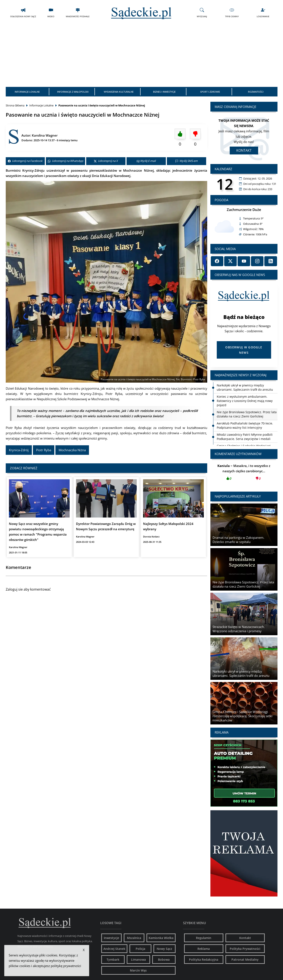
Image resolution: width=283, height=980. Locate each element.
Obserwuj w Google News (244, 350)
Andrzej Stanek (114, 949)
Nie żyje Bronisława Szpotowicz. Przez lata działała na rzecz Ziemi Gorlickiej (247, 414)
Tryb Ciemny (232, 13)
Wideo (51, 13)
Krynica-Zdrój (19, 450)
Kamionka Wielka (161, 938)
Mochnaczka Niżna (72, 450)
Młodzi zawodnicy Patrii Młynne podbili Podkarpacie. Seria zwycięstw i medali (245, 437)
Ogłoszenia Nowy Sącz (23, 13)
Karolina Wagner (45, 135)
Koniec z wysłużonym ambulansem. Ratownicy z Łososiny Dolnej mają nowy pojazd (245, 401)
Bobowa (164, 959)
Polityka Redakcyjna (204, 959)
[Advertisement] (142, 55)
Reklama (204, 949)
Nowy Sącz (164, 949)
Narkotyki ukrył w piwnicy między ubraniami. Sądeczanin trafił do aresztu (245, 387)
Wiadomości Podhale (78, 13)
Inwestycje (111, 938)
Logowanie (263, 13)
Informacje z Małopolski (73, 92)
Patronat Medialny (245, 959)
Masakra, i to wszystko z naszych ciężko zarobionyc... (244, 473)
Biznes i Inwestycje (164, 92)
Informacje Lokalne (27, 92)
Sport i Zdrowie (210, 92)
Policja (140, 949)
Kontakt (244, 150)
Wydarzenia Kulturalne (119, 92)
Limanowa (138, 959)
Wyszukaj (202, 13)
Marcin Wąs (138, 970)
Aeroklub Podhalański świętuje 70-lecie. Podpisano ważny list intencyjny (245, 425)
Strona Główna (15, 105)
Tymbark (113, 959)
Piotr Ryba (44, 450)
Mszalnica (134, 938)
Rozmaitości (256, 92)
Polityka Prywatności (245, 949)
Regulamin (204, 938)
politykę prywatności (66, 966)
